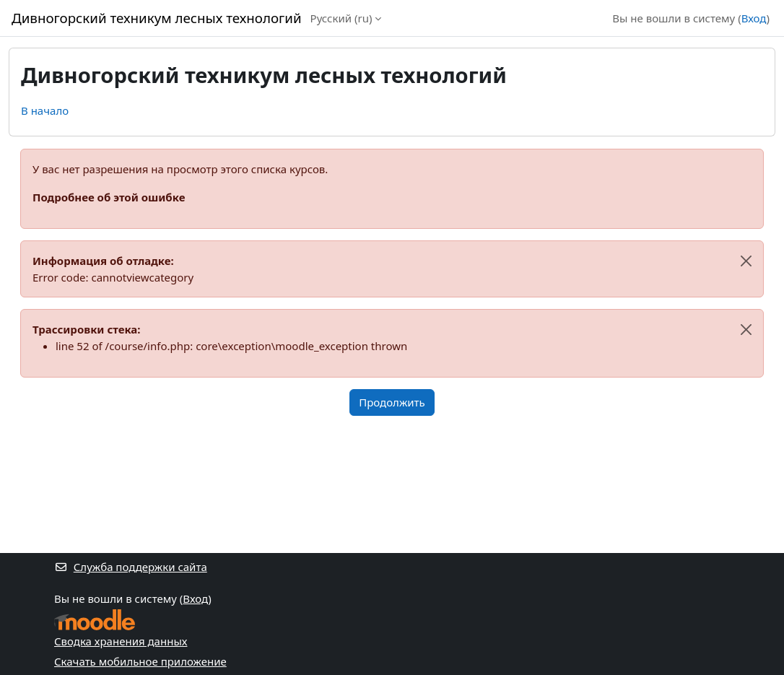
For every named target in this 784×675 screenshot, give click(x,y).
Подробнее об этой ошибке (109, 197)
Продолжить (392, 402)
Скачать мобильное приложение (140, 661)
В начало (45, 110)
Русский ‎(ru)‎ (341, 18)
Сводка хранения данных (121, 641)
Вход (754, 18)
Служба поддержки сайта (131, 567)
